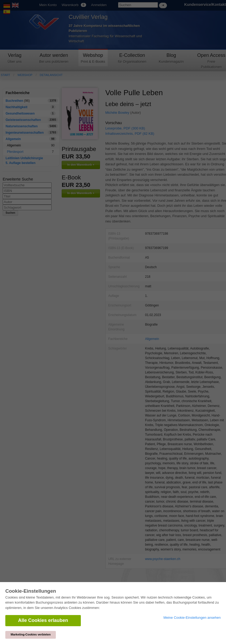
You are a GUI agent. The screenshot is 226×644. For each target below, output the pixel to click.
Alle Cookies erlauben (43, 620)
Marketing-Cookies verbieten (31, 634)
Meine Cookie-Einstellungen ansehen (192, 618)
